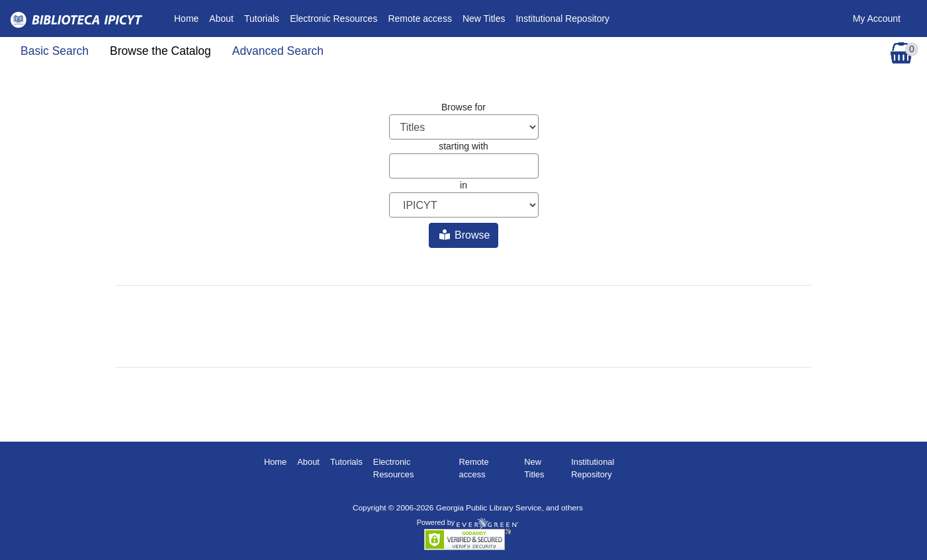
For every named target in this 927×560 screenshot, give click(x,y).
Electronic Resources (333, 19)
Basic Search (55, 51)
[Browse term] (464, 166)
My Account (877, 19)
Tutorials (262, 19)
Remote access (419, 19)
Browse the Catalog (160, 51)
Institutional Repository (562, 19)
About (221, 19)
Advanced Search (278, 51)
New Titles (484, 19)
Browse (465, 235)
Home (189, 18)
